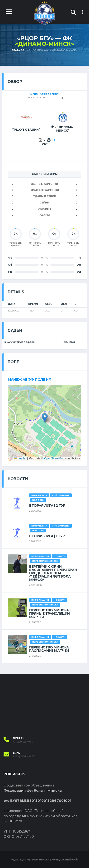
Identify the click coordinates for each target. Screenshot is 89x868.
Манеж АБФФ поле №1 (30, 380)
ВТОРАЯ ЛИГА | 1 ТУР (47, 536)
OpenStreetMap (54, 458)
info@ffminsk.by (24, 756)
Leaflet (20, 458)
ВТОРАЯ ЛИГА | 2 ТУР (47, 505)
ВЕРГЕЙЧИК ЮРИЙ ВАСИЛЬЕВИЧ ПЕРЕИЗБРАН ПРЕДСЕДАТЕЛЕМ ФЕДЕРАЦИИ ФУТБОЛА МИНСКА (53, 573)
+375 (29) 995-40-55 (23, 742)
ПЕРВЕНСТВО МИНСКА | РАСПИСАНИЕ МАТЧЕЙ (50, 649)
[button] (45, 418)
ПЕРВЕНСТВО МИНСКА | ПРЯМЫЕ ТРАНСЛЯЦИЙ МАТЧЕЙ (50, 613)
